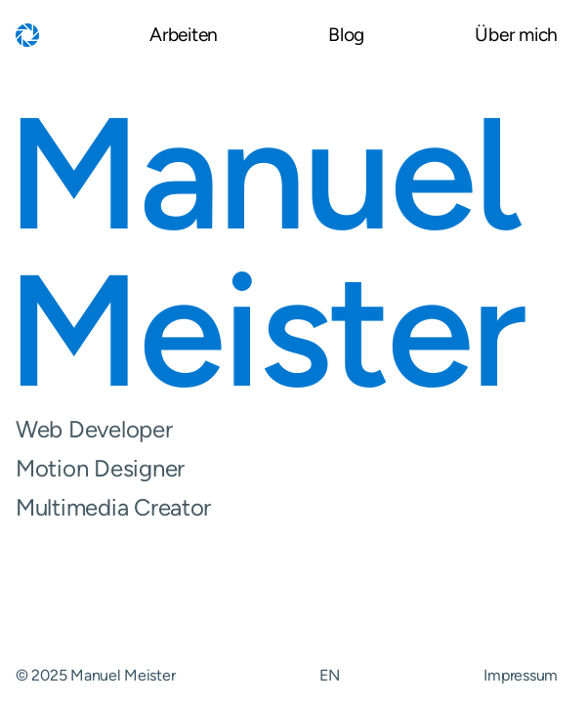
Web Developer (287, 430)
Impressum (521, 675)
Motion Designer (287, 469)
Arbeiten (184, 36)
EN (329, 675)
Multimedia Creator (287, 508)
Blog (346, 36)
